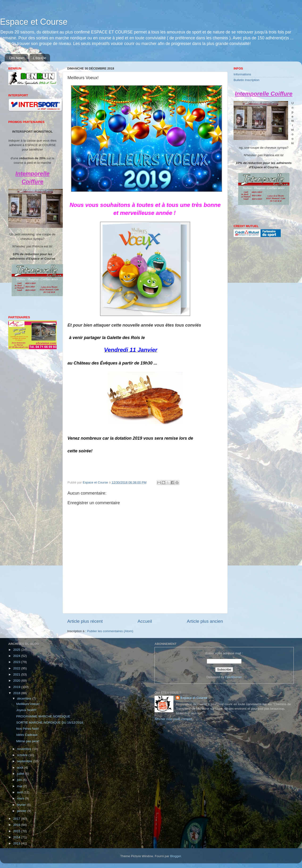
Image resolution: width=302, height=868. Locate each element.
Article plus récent (85, 621)
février (22, 805)
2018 (17, 693)
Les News (17, 58)
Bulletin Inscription (247, 80)
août (21, 768)
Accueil (145, 621)
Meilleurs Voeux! (28, 704)
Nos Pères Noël (27, 729)
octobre (23, 755)
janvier (22, 811)
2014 (17, 837)
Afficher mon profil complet (173, 719)
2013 (17, 843)
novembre (25, 749)
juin (20, 780)
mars (21, 798)
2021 (17, 674)
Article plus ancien (205, 621)
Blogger (176, 856)
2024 (17, 656)
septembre (25, 761)
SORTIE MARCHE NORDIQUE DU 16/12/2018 (50, 723)
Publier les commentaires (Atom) (110, 631)
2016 (17, 825)
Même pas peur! (28, 741)
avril (20, 792)
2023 (17, 662)
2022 (17, 668)
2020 (17, 681)
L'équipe (39, 58)
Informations (242, 74)
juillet (21, 774)
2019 (17, 687)
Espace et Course (34, 22)
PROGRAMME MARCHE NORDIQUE (43, 716)
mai (20, 786)
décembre (25, 698)
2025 (17, 650)
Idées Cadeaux (27, 735)
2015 (17, 831)
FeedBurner (233, 677)
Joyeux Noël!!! (26, 710)
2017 (17, 819)
